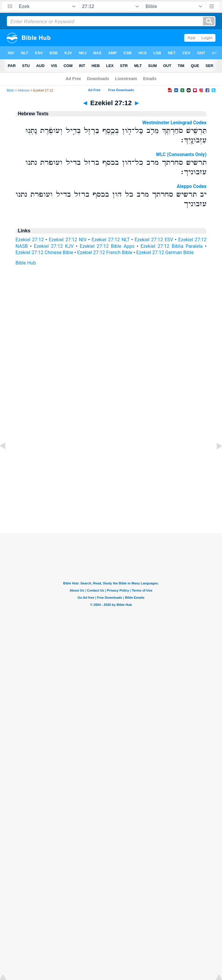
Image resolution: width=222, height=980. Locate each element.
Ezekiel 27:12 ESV (154, 240)
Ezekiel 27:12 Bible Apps (107, 246)
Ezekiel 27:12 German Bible (165, 252)
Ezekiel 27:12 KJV (54, 246)
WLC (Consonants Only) (181, 154)
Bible (10, 90)
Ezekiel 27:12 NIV (68, 240)
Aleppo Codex (192, 186)
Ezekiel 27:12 (30, 240)
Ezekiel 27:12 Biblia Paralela (172, 246)
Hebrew (24, 90)
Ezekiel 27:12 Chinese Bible (44, 252)
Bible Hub (26, 263)
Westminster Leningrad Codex (174, 123)
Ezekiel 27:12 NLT (111, 240)
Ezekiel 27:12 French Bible (105, 252)
